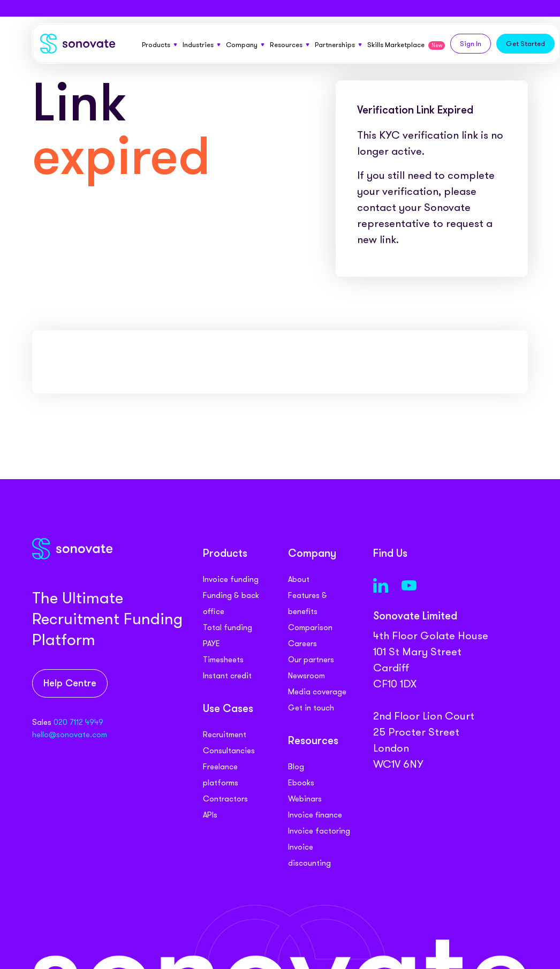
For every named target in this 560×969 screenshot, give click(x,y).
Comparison (310, 627)
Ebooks (301, 783)
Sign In (471, 44)
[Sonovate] (78, 46)
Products (160, 45)
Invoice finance (315, 815)
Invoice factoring (319, 831)
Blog (296, 767)
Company (245, 45)
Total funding (228, 627)
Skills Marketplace (406, 45)
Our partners (311, 660)
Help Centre (70, 684)
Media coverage (317, 692)
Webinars (305, 799)
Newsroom (307, 676)
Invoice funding (231, 579)
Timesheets (223, 660)
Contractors (225, 799)
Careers (302, 644)
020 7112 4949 (78, 722)
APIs (210, 815)
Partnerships (338, 45)
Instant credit (227, 676)
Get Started (525, 44)
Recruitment (225, 735)
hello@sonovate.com (70, 735)
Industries (202, 45)
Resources (290, 45)
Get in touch (311, 708)
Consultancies (229, 751)
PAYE (211, 644)
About (299, 579)
